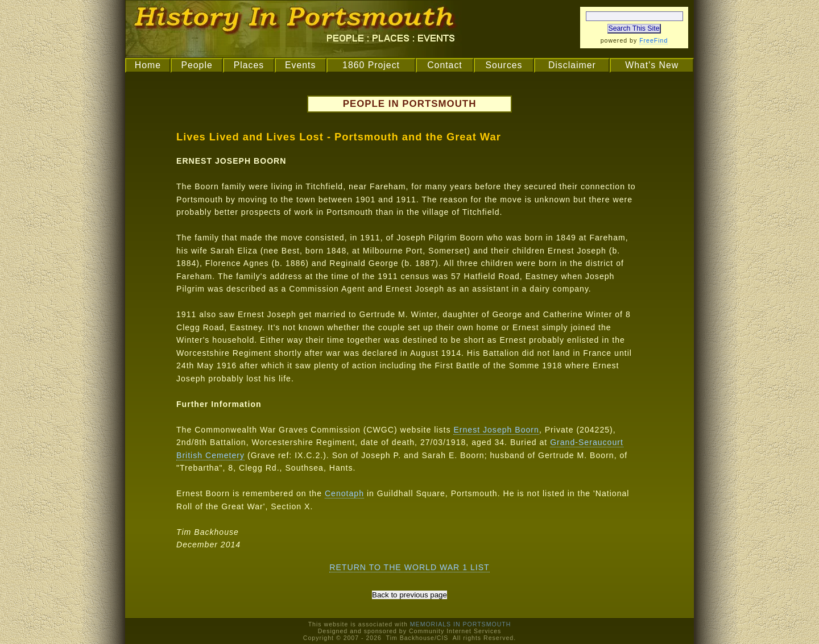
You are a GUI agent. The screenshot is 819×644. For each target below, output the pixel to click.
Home (148, 65)
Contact (445, 65)
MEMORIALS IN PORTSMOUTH (461, 624)
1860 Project (371, 65)
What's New (652, 65)
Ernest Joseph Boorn (496, 430)
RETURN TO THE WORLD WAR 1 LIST (409, 567)
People (197, 65)
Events (300, 65)
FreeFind (653, 40)
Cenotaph (344, 493)
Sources (504, 65)
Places (249, 65)
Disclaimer (572, 65)
